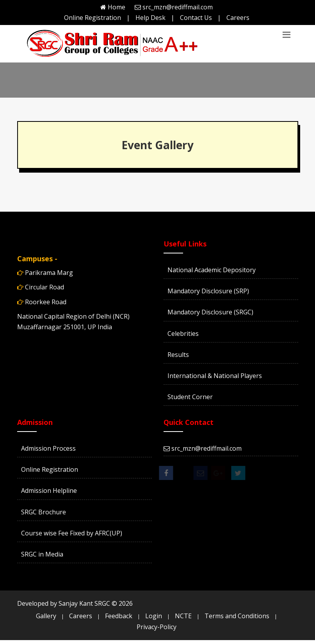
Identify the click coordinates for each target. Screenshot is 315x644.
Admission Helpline (49, 491)
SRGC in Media (42, 554)
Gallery (46, 616)
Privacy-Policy (157, 627)
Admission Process (48, 448)
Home (117, 7)
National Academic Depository (212, 270)
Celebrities (183, 334)
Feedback (119, 616)
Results (178, 355)
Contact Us (196, 18)
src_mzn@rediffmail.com (178, 7)
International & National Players (215, 376)
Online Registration (93, 18)
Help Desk (150, 18)
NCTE (183, 616)
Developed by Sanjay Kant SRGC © (75, 603)
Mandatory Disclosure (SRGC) (210, 312)
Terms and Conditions (237, 616)
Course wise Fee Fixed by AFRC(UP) (72, 533)
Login (154, 616)
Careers (238, 18)
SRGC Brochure (44, 512)
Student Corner (190, 397)
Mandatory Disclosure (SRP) (208, 291)
